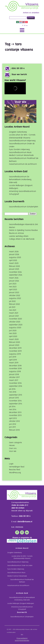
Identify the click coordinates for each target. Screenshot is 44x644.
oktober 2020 (15, 322)
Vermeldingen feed (17, 467)
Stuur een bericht (19, 75)
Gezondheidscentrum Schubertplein (24, 207)
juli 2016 (12, 389)
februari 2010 (14, 430)
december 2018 (15, 366)
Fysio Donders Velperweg (19, 150)
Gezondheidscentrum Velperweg (22, 141)
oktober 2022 (15, 296)
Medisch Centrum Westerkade (21, 155)
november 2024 (15, 272)
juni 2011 (12, 427)
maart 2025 (14, 263)
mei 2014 (13, 410)
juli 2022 (12, 301)
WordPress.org (15, 473)
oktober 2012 (14, 421)
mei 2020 (13, 333)
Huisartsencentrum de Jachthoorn (23, 164)
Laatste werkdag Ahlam (19, 236)
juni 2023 (13, 284)
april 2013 (13, 418)
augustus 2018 (15, 372)
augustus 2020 (15, 328)
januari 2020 (14, 345)
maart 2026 (14, 252)
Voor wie (13, 451)
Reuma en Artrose (16, 233)
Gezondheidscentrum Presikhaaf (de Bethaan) (22, 581)
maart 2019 (14, 363)
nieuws (12, 445)
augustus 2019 (15, 354)
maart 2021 (14, 313)
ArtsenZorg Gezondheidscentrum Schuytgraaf (22, 608)
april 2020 (13, 336)
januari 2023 (14, 293)
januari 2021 (14, 316)
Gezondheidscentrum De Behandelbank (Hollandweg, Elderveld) (20, 180)
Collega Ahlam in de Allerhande (22, 239)
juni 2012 (13, 424)
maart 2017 (14, 380)
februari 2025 (14, 266)
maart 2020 (14, 339)
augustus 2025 (15, 257)
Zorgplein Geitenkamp (18, 132)
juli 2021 (12, 307)
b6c (22, 635)
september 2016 (16, 386)
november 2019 (15, 351)
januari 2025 (14, 269)
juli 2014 (12, 407)
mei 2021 (13, 310)
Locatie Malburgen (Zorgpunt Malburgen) (21, 603)
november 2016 (15, 383)
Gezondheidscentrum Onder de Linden (20, 566)
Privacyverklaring (22, 638)
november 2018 (15, 369)
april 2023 (13, 290)
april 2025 (13, 260)
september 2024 (16, 275)
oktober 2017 (14, 377)
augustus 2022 (15, 298)
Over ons (13, 448)
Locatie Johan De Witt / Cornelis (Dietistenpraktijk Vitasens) (22, 557)
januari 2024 (14, 281)
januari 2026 (14, 255)
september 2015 (16, 395)
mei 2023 (13, 287)
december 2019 (15, 348)
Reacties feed (15, 470)
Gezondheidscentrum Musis (20, 152)
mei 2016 (13, 392)
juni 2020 (13, 331)
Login (11, 464)
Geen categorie (15, 443)
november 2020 (16, 319)
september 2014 (16, 404)
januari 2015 (14, 398)
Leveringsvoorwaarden (22, 641)
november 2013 (15, 415)
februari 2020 (15, 342)
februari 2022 (14, 304)
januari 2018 (14, 375)
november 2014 (15, 401)
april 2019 (13, 360)
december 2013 (15, 412)
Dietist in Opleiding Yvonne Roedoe (23, 230)
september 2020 (16, 325)
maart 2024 (14, 278)
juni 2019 (13, 357)
